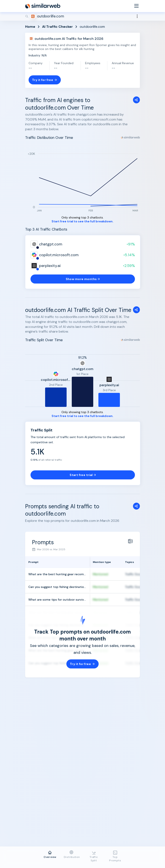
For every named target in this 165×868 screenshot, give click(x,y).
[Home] (43, 6)
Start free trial (83, 475)
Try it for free (45, 80)
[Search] (82, 16)
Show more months (83, 279)
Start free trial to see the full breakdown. (82, 221)
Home (30, 27)
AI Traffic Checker (57, 27)
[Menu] (136, 6)
